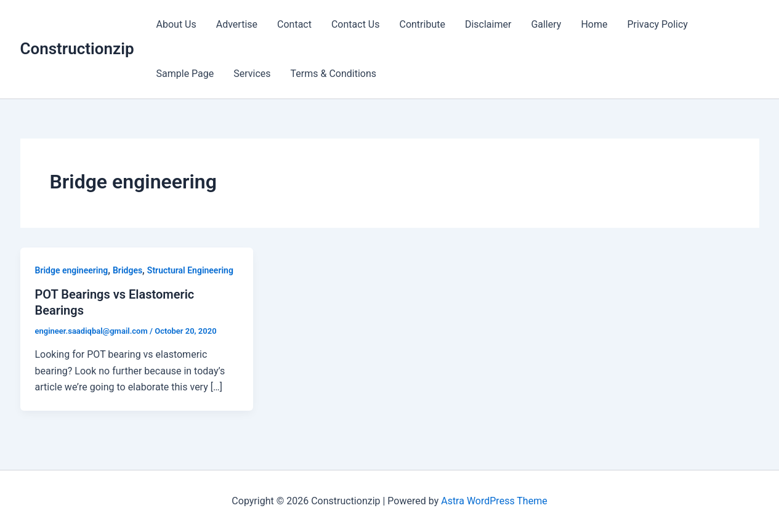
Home (594, 24)
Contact (294, 24)
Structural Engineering (190, 270)
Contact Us (356, 24)
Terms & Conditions (334, 74)
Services (252, 74)
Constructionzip (77, 49)
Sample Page (185, 74)
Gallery (546, 24)
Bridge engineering (72, 270)
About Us (176, 24)
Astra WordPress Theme (494, 501)
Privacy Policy (657, 24)
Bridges (127, 270)
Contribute (422, 24)
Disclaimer (488, 24)
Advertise (237, 24)
